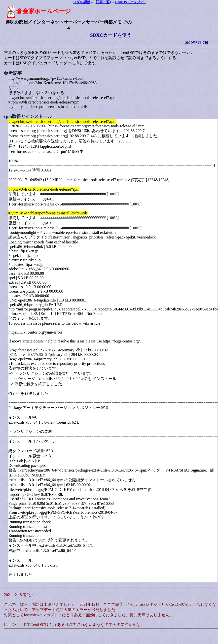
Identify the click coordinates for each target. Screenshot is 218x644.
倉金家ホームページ (38, 11)
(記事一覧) (103, 2)
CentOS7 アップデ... (131, 2)
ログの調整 (82, 2)
